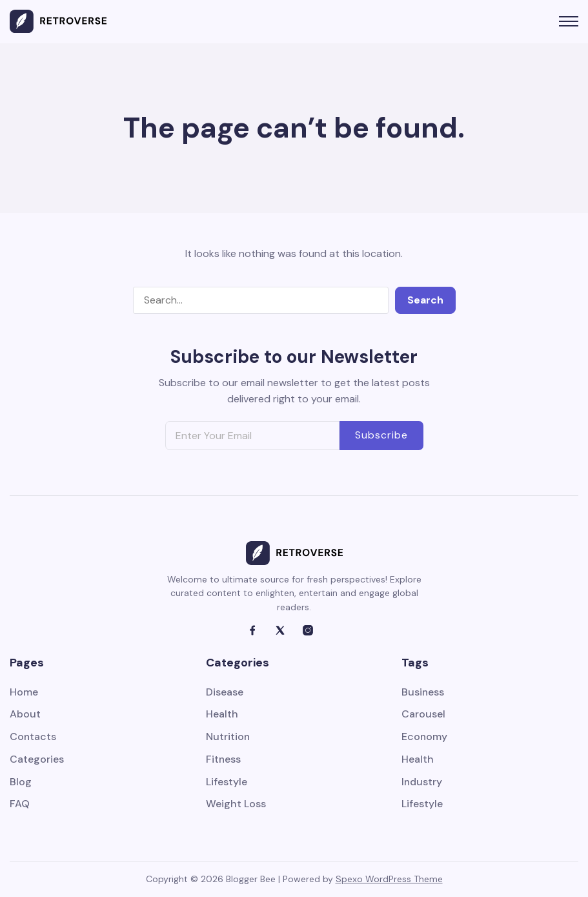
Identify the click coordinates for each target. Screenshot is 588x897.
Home (24, 693)
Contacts (33, 737)
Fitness (224, 760)
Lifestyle (227, 782)
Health (222, 715)
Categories (37, 760)
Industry (422, 782)
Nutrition (228, 737)
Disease (225, 693)
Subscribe (381, 435)
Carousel (423, 715)
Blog (21, 782)
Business (423, 693)
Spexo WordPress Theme (389, 879)
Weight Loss (236, 805)
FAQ (20, 805)
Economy (425, 737)
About (25, 715)
